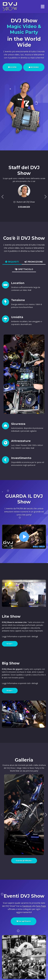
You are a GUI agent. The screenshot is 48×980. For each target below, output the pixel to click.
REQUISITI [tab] (12, 262)
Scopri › (10, 644)
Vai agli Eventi (24, 921)
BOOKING (34, 67)
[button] (45, 197)
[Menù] (43, 7)
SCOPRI (12, 67)
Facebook (27, 906)
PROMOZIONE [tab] (34, 262)
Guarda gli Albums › (24, 861)
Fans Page (41, 906)
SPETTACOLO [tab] (24, 269)
